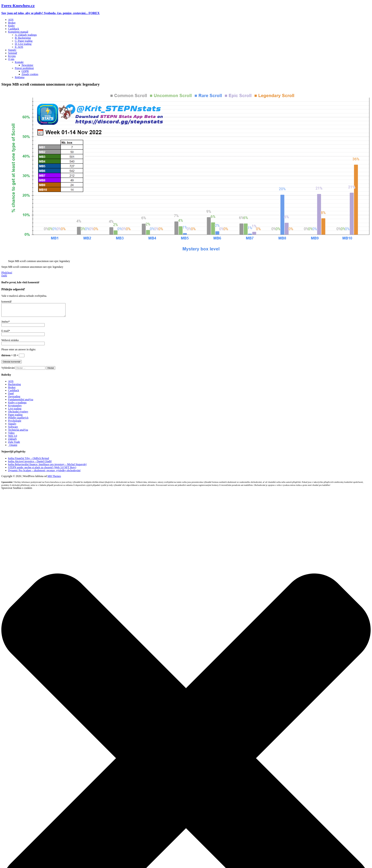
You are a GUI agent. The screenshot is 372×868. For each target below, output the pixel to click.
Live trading (15, 411)
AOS (11, 20)
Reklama (20, 77)
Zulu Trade (14, 444)
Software (13, 429)
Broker (12, 23)
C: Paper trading (24, 41)
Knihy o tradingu (17, 405)
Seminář (13, 53)
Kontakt (19, 62)
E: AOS (19, 47)
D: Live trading (23, 44)
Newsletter (27, 65)
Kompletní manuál (18, 32)
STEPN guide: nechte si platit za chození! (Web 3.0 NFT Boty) (42, 470)
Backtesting (14, 387)
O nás (11, 59)
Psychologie (15, 423)
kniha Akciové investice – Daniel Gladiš (30, 464)
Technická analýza (18, 432)
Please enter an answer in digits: (19, 352)
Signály (12, 50)
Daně (11, 396)
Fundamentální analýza (21, 402)
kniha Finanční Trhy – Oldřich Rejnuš (29, 461)
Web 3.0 (13, 438)
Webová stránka (10, 343)
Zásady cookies (30, 74)
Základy (12, 441)
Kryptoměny (15, 408)
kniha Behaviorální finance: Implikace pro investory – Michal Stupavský (47, 467)
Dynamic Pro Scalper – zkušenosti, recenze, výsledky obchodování (44, 473)
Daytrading (14, 399)
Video (11, 435)
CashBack (14, 29)
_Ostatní (13, 447)
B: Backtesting (23, 38)
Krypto (12, 56)
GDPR (25, 71)
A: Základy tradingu (26, 35)
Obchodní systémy (18, 414)
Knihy (11, 26)
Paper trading (15, 417)
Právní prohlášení (24, 68)
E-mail (5, 333)
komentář (6, 302)
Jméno (5, 324)
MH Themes (54, 479)
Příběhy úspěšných (18, 420)
